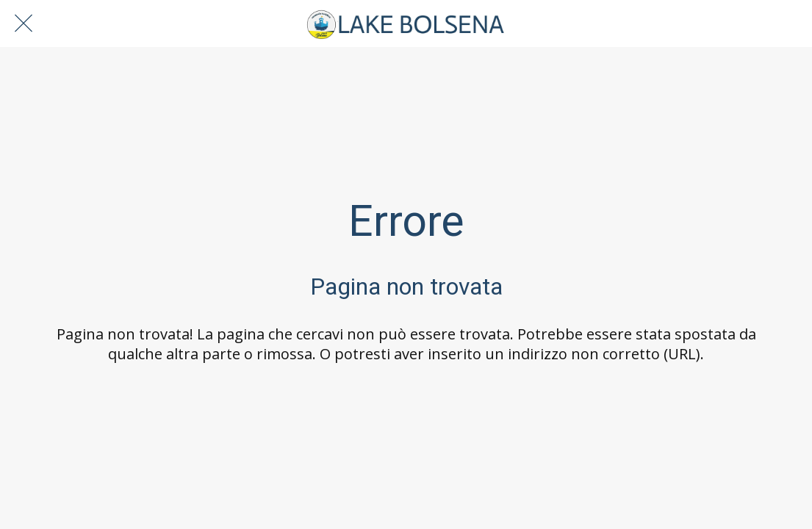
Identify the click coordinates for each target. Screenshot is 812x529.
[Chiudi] (24, 24)
